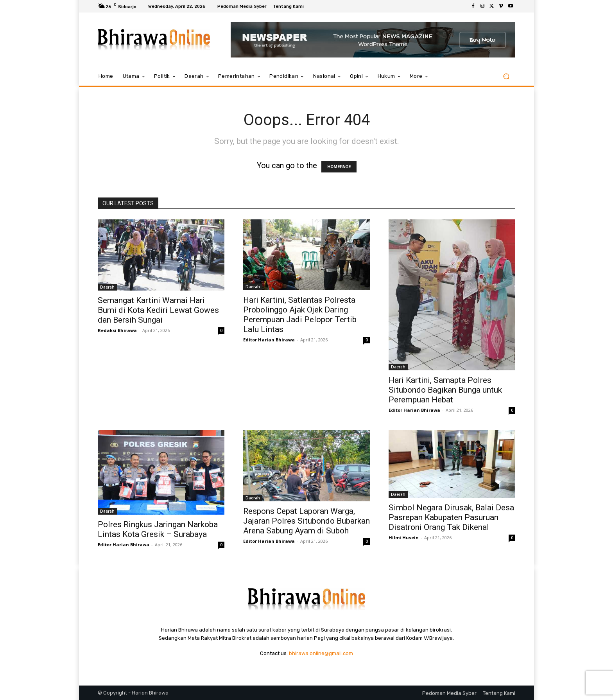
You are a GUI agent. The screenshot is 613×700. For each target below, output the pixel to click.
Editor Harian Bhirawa (269, 340)
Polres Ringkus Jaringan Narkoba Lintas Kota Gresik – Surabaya (158, 529)
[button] (506, 76)
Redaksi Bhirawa (117, 330)
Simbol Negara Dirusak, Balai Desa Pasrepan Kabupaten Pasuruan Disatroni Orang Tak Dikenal (451, 517)
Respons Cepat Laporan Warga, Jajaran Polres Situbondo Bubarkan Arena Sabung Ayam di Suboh (306, 521)
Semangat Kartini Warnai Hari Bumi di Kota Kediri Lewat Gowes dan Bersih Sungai (158, 310)
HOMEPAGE (339, 167)
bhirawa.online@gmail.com (321, 653)
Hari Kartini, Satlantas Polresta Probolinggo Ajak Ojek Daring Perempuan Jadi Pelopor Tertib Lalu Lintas (300, 315)
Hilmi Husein (404, 538)
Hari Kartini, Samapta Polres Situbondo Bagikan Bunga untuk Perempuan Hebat (445, 390)
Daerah (107, 287)
